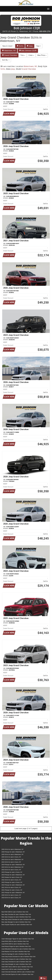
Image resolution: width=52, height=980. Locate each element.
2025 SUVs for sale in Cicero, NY (11, 857)
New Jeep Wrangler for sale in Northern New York (16, 922)
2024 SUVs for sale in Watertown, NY (12, 859)
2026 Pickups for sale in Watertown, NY (13, 852)
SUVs (20, 46)
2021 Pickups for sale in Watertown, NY (13, 893)
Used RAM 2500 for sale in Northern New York (15, 944)
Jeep (30, 46)
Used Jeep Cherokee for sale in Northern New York (16, 962)
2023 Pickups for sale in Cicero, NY (12, 872)
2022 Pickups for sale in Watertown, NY (13, 885)
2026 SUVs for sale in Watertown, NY (12, 849)
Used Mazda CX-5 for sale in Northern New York (16, 951)
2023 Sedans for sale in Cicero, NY (12, 877)
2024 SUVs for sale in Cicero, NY (11, 862)
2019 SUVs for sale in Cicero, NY (11, 898)
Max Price (42, 55)
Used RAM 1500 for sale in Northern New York (15, 941)
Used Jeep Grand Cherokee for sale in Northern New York (18, 957)
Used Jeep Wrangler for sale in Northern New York (16, 964)
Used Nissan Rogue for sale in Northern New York (16, 946)
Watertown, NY (9, 51)
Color (31, 55)
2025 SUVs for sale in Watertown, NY (12, 854)
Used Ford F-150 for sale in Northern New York (15, 969)
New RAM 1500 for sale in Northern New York (15, 912)
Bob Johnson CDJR (28, 51)
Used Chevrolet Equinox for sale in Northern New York (17, 974)
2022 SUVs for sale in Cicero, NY (11, 880)
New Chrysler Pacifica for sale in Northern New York (17, 925)
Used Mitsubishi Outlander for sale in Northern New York (18, 949)
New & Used (8, 46)
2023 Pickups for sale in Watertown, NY (13, 875)
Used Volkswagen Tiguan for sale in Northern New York (18, 939)
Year (39, 46)
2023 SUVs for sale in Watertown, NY (12, 867)
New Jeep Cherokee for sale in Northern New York (16, 914)
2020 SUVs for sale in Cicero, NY (11, 895)
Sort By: (6, 60)
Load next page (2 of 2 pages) (26, 828)
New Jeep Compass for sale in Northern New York (16, 917)
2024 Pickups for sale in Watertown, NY (13, 865)
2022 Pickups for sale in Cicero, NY (12, 882)
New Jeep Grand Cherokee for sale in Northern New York (18, 919)
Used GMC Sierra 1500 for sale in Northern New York (17, 967)
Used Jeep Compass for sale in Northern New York (16, 959)
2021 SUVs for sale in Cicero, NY (11, 887)
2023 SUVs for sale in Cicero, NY (11, 870)
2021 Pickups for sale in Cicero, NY (12, 890)
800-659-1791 (45, 31)
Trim (23, 55)
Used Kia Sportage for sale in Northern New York (16, 954)
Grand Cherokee (9, 55)
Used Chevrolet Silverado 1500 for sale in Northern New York (18, 972)
